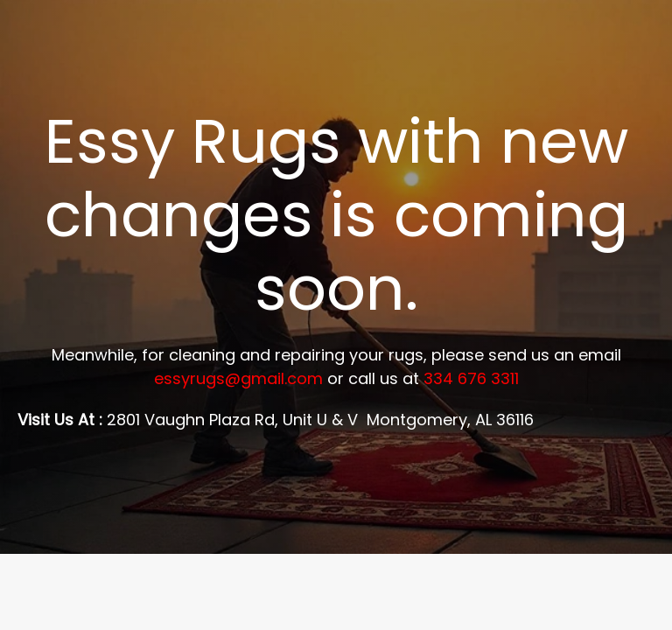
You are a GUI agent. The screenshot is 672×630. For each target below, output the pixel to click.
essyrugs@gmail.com (238, 378)
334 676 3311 (471, 378)
